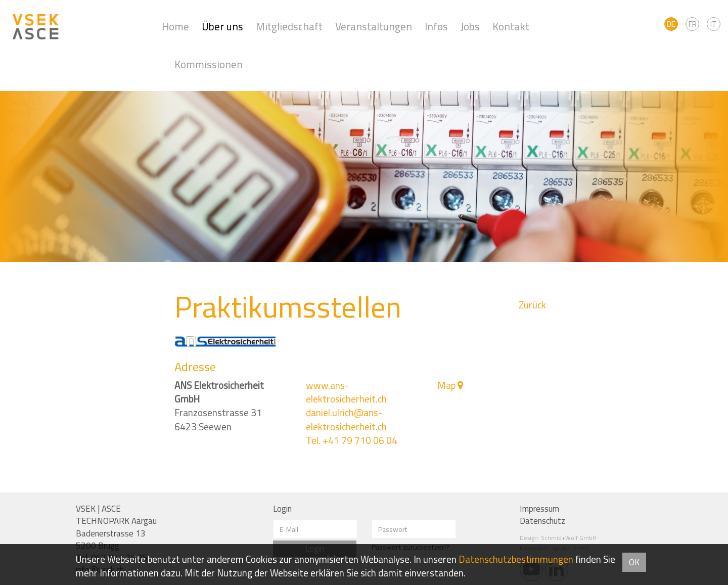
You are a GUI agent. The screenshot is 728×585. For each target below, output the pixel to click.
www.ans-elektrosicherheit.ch (346, 392)
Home (175, 27)
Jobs (470, 27)
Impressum (539, 509)
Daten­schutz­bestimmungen (516, 559)
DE (671, 24)
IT (714, 24)
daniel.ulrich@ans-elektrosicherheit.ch (346, 419)
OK (634, 562)
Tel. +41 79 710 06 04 (352, 440)
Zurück (532, 305)
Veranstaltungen (374, 27)
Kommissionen (209, 64)
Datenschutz (542, 521)
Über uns (222, 27)
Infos (436, 27)
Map (446, 385)
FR (693, 24)
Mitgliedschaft (289, 27)
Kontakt (511, 27)
